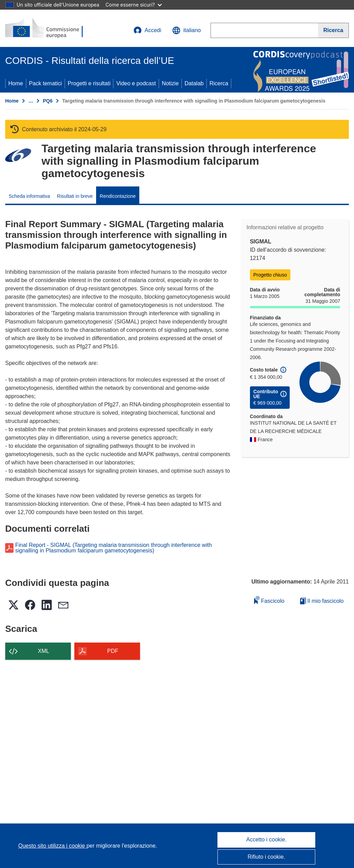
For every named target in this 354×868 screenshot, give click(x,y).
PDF (113, 651)
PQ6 (48, 101)
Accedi (147, 30)
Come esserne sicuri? (134, 5)
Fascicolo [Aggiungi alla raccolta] (269, 600)
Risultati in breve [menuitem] (75, 196)
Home (16, 83)
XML (44, 651)
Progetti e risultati (89, 83)
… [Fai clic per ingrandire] (31, 101)
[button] (187, 30)
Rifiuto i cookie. (266, 857)
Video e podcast (136, 83)
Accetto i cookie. (266, 840)
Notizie (170, 83)
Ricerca (219, 83)
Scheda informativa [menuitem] (29, 196)
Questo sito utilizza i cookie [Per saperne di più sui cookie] (52, 846)
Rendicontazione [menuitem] (118, 196)
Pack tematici (45, 83)
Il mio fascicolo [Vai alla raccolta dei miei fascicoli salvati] (322, 601)
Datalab (194, 83)
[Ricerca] (333, 30)
